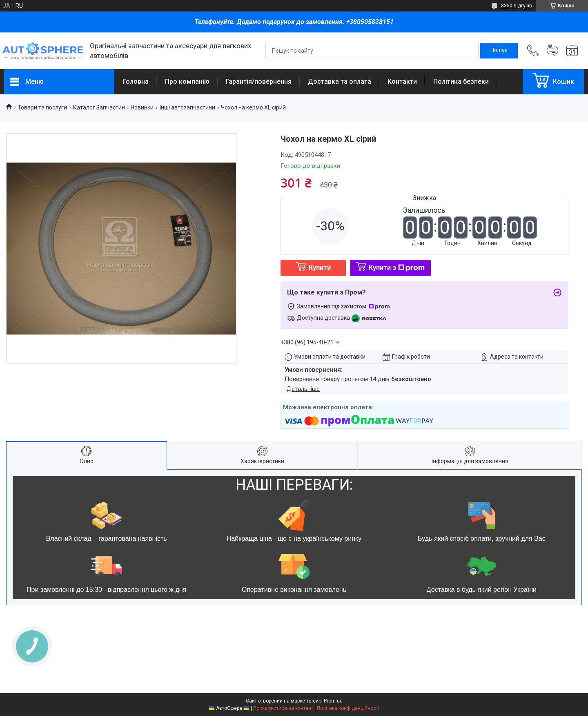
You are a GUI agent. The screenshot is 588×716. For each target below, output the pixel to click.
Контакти (402, 81)
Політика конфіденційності (348, 708)
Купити (320, 268)
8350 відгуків (517, 6)
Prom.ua (333, 701)
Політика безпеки (461, 81)
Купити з (397, 268)
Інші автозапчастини (187, 107)
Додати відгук (552, 51)
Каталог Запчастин (99, 107)
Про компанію (187, 81)
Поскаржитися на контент (283, 708)
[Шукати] (499, 51)
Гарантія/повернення (259, 81)
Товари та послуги (42, 107)
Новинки (142, 107)
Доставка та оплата (340, 81)
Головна (136, 81)
